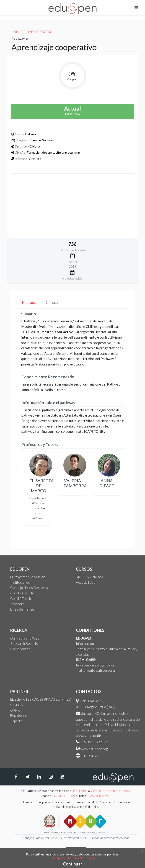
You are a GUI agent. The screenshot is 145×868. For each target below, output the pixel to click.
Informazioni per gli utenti (95, 665)
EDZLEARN (79, 791)
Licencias (83, 654)
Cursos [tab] (52, 302)
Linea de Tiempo (22, 609)
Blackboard (19, 715)
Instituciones (20, 582)
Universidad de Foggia (32, 32)
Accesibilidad (86, 582)
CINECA (17, 705)
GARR (15, 710)
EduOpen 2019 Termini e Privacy (73, 858)
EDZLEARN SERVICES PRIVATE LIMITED (41, 699)
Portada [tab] (29, 302)
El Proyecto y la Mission (28, 577)
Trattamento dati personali (96, 670)
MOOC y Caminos (89, 577)
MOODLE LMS (62, 796)
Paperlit (16, 721)
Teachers (17, 604)
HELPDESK (90, 756)
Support (87, 713)
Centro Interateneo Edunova (111, 791)
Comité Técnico (22, 599)
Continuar (73, 864)
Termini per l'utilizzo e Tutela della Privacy (107, 649)
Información (85, 643)
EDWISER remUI (99, 796)
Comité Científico (23, 593)
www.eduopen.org (94, 749)
